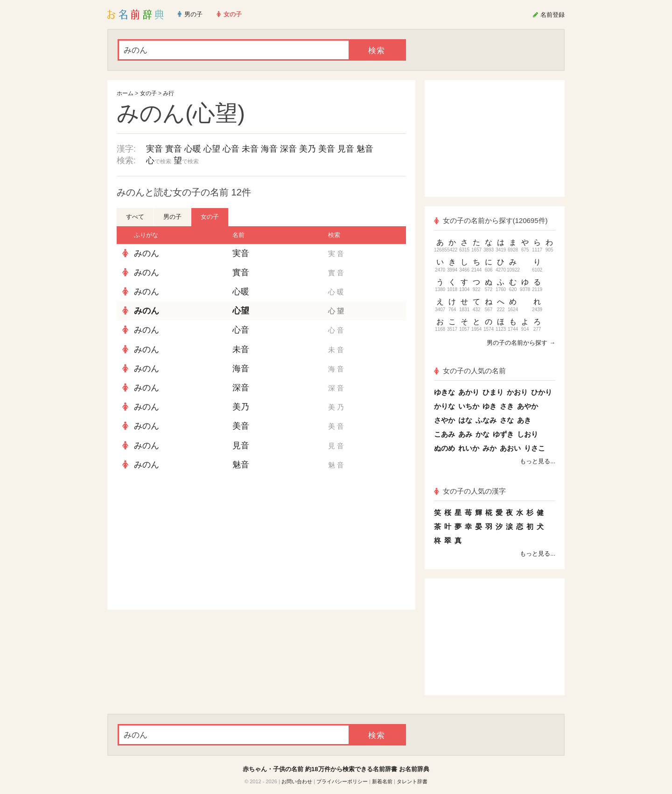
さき (507, 406)
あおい (510, 448)
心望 (212, 149)
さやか (444, 420)
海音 (269, 149)
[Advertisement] (187, 542)
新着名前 (382, 781)
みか (490, 448)
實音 (174, 149)
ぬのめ (444, 448)
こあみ (444, 434)
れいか (469, 448)
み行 (168, 93)
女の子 (148, 93)
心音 (231, 149)
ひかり (542, 392)
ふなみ (486, 420)
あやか (528, 406)
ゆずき (503, 434)
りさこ (535, 448)
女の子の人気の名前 (470, 371)
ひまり (493, 392)
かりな (444, 406)
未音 (250, 149)
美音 (327, 149)
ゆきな (444, 392)
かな (483, 434)
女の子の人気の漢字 (470, 491)
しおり (528, 434)
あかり (469, 392)
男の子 (172, 217)
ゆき (490, 406)
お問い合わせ (297, 781)
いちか (469, 406)
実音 (154, 149)
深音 (288, 149)
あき (524, 420)
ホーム (125, 93)
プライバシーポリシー (342, 781)
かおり (517, 392)
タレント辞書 (412, 781)
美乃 (308, 149)
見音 (346, 149)
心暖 (193, 149)
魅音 (365, 149)
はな (465, 420)
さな (507, 420)
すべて (135, 217)
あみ (465, 434)
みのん (147, 253)
